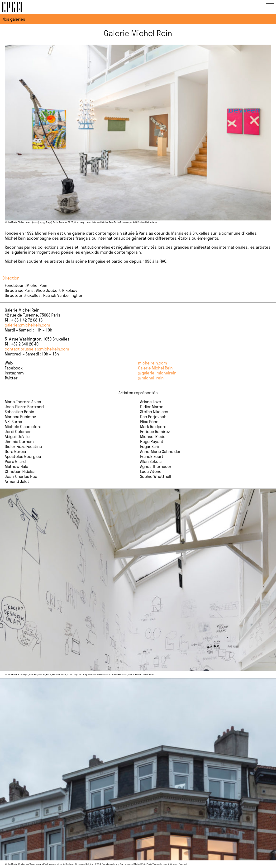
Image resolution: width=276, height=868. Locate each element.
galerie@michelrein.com (27, 325)
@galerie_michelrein (157, 373)
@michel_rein (151, 378)
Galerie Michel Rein (155, 368)
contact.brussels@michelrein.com (37, 349)
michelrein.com (152, 363)
